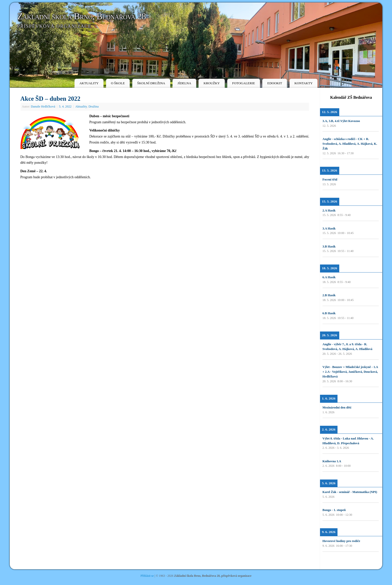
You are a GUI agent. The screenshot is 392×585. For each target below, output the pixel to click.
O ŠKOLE (118, 83)
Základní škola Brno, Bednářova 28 (81, 16)
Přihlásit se (147, 576)
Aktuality (81, 106)
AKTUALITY (89, 83)
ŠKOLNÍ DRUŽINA (151, 83)
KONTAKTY (304, 83)
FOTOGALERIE (244, 83)
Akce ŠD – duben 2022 (50, 99)
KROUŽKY (212, 83)
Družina (94, 106)
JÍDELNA (184, 83)
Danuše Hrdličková (43, 106)
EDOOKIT (275, 83)
